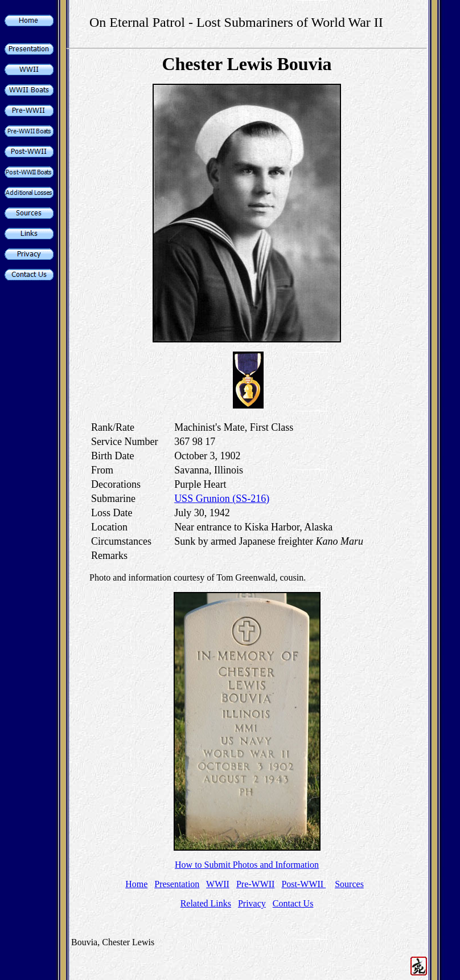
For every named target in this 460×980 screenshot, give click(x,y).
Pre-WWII (256, 884)
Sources (349, 884)
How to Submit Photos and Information (247, 865)
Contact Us (293, 903)
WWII (218, 884)
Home (136, 884)
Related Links (206, 903)
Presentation (177, 884)
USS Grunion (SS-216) (222, 499)
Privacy (252, 903)
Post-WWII (303, 884)
